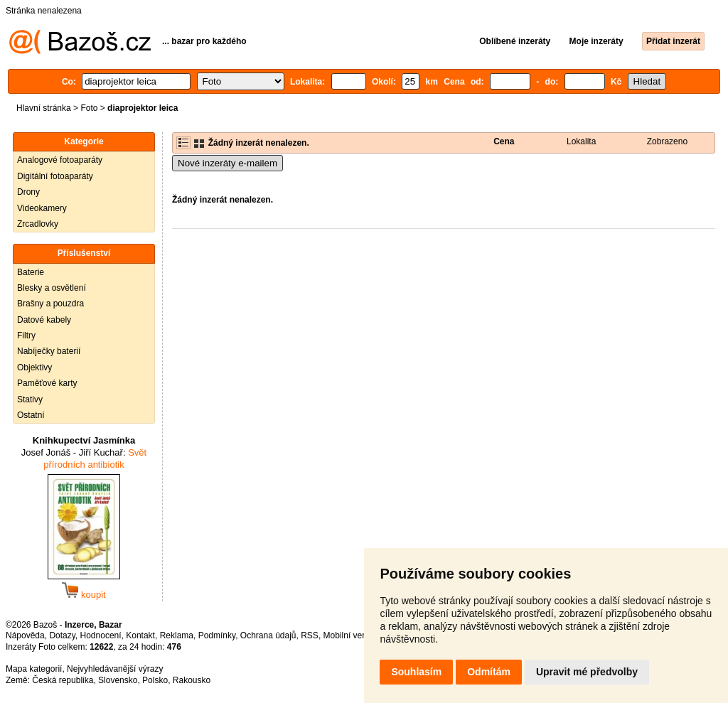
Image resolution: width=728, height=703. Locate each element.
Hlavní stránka (44, 108)
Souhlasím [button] (416, 672)
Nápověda (25, 635)
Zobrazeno (667, 141)
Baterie (31, 272)
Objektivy (34, 367)
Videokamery (42, 208)
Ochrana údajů (268, 635)
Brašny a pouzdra (50, 304)
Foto (89, 108)
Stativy (30, 399)
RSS (310, 635)
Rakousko (192, 680)
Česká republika (63, 680)
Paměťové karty (47, 383)
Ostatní (31, 415)
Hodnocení (101, 635)
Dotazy (62, 635)
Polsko (155, 680)
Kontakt (140, 635)
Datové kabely (44, 320)
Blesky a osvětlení (52, 288)
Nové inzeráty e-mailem (227, 163)
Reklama (177, 635)
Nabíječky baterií (49, 351)
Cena (504, 141)
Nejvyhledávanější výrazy (115, 669)
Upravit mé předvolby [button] (587, 672)
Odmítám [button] (489, 672)
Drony (28, 192)
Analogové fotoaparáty (60, 160)
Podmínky (217, 635)
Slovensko (118, 680)
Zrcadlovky (38, 224)
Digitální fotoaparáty (55, 176)
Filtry (26, 336)
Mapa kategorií (34, 669)
